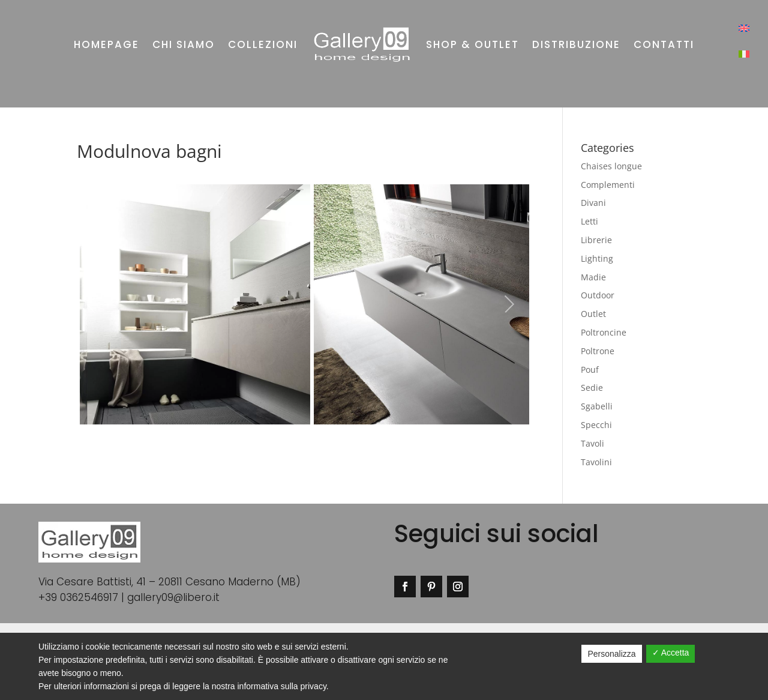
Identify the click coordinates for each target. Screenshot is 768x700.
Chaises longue (611, 166)
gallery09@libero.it (173, 597)
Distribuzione (576, 44)
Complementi (608, 185)
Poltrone (598, 351)
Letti (589, 221)
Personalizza (611, 654)
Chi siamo (184, 44)
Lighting (597, 258)
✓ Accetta (671, 653)
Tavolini (596, 462)
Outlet (593, 314)
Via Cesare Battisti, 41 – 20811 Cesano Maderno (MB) (169, 582)
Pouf (590, 370)
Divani (593, 203)
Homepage (106, 44)
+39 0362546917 (78, 597)
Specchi (596, 425)
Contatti (664, 44)
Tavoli (592, 443)
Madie (593, 277)
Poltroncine (604, 332)
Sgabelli (597, 406)
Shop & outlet (472, 44)
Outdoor (598, 295)
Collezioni (263, 44)
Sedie (592, 388)
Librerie (596, 240)
